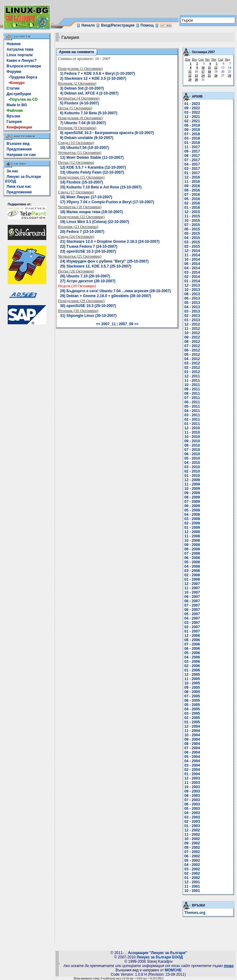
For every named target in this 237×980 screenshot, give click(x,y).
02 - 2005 (192, 718)
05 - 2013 (192, 303)
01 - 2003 (192, 826)
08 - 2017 (192, 156)
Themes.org (195, 913)
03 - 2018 (192, 138)
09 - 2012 (192, 337)
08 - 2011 (192, 393)
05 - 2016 (192, 199)
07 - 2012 (192, 346)
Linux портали (20, 55)
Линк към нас (19, 187)
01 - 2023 (192, 104)
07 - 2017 (192, 160)
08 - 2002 (192, 848)
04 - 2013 (192, 307)
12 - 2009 (192, 480)
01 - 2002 (192, 878)
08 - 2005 (192, 692)
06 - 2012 (192, 350)
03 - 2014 (192, 272)
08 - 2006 (192, 640)
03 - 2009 (192, 519)
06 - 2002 (192, 856)
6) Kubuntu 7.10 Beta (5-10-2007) (89, 113)
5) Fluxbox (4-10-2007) (80, 103)
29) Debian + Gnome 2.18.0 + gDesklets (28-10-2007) (106, 296)
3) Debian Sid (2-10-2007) (82, 88)
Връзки (13, 116)
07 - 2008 (192, 553)
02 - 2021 (192, 121)
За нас (12, 171)
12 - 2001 (192, 882)
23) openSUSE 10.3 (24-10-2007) (88, 251)
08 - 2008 (192, 549)
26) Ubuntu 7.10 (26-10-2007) (85, 276)
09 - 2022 (192, 108)
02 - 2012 (192, 368)
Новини (13, 44)
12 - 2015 (192, 212)
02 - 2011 (192, 419)
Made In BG (17, 105)
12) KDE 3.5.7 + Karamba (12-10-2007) (93, 167)
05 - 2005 (192, 705)
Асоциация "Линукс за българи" (157, 953)
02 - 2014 (192, 277)
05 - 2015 (192, 233)
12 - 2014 (192, 251)
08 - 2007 (192, 601)
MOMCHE (173, 970)
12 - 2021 (192, 117)
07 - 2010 (192, 450)
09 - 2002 (192, 843)
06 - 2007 (192, 610)
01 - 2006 (192, 670)
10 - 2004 (192, 735)
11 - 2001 (192, 886)
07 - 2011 (192, 398)
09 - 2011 (192, 389)
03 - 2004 (192, 765)
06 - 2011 (192, 402)
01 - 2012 (192, 372)
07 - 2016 (192, 195)
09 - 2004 (192, 739)
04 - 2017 (192, 164)
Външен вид (18, 144)
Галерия (14, 122)
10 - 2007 (192, 592)
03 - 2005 (192, 713)
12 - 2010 (192, 428)
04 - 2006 (192, 657)
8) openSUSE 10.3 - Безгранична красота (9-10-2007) (107, 133)
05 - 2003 (192, 809)
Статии (13, 88)
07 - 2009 (192, 502)
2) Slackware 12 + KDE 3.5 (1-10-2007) (93, 78)
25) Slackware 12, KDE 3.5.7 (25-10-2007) (96, 266)
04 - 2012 (192, 359)
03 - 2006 (192, 662)
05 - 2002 (192, 860)
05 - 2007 (192, 614)
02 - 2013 (192, 316)
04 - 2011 (192, 411)
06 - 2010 (192, 454)
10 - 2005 (192, 683)
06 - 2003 (192, 804)
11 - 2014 (192, 255)
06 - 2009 (192, 506)
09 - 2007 (192, 597)
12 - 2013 (192, 285)
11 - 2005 (192, 679)
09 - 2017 (192, 151)
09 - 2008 (192, 545)
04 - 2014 (192, 268)
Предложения (19, 149)
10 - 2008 (192, 540)
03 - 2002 (192, 869)
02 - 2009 (192, 523)
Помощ (147, 25)
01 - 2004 (192, 774)
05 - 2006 (192, 653)
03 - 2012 (192, 363)
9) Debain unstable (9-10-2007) (87, 138)
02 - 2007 (192, 627)
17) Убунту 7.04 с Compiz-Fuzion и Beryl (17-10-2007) (107, 202)
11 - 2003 (192, 783)
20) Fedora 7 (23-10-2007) (82, 232)
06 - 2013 (192, 298)
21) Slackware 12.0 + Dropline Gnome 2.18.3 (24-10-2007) (110, 242)
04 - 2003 (192, 813)
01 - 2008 (192, 579)
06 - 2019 (192, 125)
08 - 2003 (192, 796)
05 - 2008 (192, 562)
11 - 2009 (192, 484)
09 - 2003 (192, 791)
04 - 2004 (192, 761)
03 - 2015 (192, 242)
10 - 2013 (192, 290)
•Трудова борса (22, 77)
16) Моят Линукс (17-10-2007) (86, 197)
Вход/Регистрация (118, 25)
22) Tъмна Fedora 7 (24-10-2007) (89, 246)
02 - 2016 (192, 203)
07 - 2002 (192, 852)
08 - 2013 (192, 294)
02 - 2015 (192, 246)
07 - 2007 (192, 605)
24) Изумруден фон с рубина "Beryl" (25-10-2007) (104, 261)
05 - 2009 (192, 510)
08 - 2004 (192, 744)
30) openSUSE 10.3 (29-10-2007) (88, 306)
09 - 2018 (192, 130)
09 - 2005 (192, 688)
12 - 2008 (192, 532)
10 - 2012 (192, 333)
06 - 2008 (192, 558)
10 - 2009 (192, 489)
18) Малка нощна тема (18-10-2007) (92, 212)
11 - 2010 (192, 432)
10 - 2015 (192, 221)
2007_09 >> (129, 324)
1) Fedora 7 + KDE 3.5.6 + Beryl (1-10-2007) (98, 74)
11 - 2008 (192, 536)
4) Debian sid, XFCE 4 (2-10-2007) (89, 93)
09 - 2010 (192, 441)
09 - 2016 (192, 186)
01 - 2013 (192, 320)
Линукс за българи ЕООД (160, 957)
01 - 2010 (192, 476)
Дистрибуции (19, 94)
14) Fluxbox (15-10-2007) (82, 182)
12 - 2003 (192, 778)
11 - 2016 (192, 182)
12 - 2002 (192, 830)
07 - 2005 (192, 696)
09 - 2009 (192, 493)
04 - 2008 (192, 566)
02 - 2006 (192, 666)
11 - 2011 (192, 381)
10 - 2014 (192, 259)
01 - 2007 (192, 631)
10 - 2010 (192, 437)
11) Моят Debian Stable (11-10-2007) (92, 158)
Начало (88, 25)
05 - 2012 (192, 355)
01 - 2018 (192, 143)
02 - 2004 (192, 770)
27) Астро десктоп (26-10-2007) (88, 281)
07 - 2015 (192, 225)
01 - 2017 (192, 173)
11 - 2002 (192, 835)
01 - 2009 (192, 528)
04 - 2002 (192, 865)
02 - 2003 (192, 822)
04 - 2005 (192, 709)
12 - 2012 (192, 324)
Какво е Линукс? (22, 61)
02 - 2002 (192, 873)
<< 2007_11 (106, 324)
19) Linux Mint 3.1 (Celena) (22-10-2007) (95, 222)
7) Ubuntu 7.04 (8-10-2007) (83, 123)
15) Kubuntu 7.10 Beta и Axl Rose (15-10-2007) (101, 187)
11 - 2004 (192, 731)
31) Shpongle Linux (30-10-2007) (88, 316)
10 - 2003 (192, 787)
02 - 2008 (192, 575)
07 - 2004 (192, 748)
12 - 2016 (192, 177)
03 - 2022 (192, 112)
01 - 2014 (192, 281)
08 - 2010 (192, 445)
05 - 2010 (192, 458)
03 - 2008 (192, 571)
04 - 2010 (192, 463)
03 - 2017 (192, 169)
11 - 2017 (192, 147)
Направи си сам (21, 155)
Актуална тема (20, 49)
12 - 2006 (192, 636)
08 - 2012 (192, 342)
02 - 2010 (192, 471)
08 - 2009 (192, 497)
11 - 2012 (192, 329)
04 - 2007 (192, 618)
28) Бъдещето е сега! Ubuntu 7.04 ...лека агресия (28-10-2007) (116, 291)
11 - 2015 (192, 216)
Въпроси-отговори (24, 66)
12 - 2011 (192, 376)
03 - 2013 (192, 311)
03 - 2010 (192, 467)
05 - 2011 (192, 406)
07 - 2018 (192, 134)
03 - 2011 (192, 415)
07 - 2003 (192, 800)
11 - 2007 (192, 588)
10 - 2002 (192, 839)
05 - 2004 (192, 757)
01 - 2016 (192, 208)
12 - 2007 (192, 584)
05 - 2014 (192, 264)
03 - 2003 (192, 817)
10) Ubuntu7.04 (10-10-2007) (85, 148)
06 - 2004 (192, 752)
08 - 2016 (192, 190)
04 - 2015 (192, 238)
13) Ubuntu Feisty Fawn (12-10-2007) (92, 172)
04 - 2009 (192, 515)
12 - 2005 (192, 675)
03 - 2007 (192, 623)
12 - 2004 (192, 726)
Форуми (14, 72)
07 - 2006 (192, 644)
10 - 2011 (192, 385)
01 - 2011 (192, 424)
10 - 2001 (192, 891)
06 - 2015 (192, 229)
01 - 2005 (192, 722)
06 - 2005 (192, 700)
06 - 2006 (192, 649)
